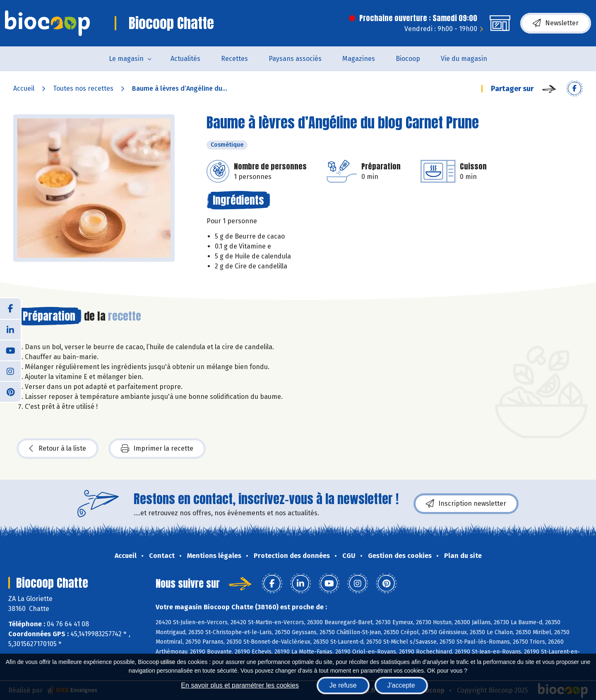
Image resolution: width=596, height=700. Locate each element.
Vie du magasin (464, 59)
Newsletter (556, 23)
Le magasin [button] (126, 59)
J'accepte (401, 685)
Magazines (359, 59)
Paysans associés (295, 59)
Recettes (234, 59)
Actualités (185, 59)
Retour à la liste (58, 449)
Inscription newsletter (466, 504)
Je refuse (343, 685)
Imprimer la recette (157, 449)
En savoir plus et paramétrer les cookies (240, 685)
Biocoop (408, 59)
